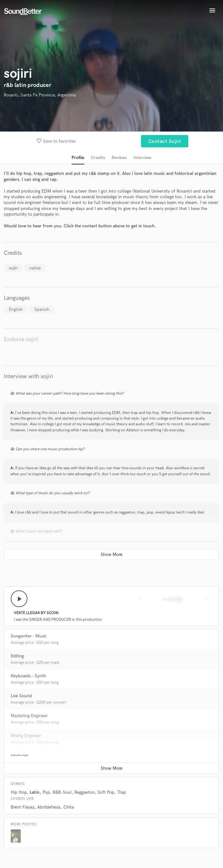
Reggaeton (85, 792)
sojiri (13, 268)
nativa (35, 268)
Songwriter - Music (29, 636)
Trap (122, 792)
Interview (142, 158)
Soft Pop (106, 792)
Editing (17, 656)
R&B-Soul (62, 792)
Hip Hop (19, 792)
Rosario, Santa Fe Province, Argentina (40, 95)
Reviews (119, 158)
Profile (78, 158)
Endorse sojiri (21, 339)
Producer (19, 756)
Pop (46, 792)
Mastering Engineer (29, 716)
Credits (98, 158)
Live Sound (21, 696)
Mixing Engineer (26, 736)
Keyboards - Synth (28, 676)
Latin (35, 792)
